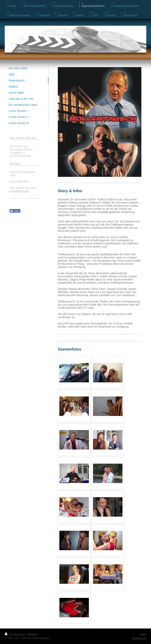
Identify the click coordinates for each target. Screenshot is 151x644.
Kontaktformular (19, 191)
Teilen (15, 211)
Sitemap (32, 634)
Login (143, 634)
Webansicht (139, 638)
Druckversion (15, 634)
